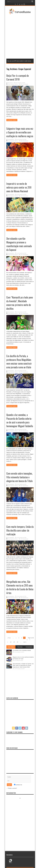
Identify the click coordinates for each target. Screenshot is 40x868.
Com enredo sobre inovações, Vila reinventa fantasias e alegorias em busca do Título (19, 477)
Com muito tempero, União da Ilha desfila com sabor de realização (20, 530)
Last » (25, 642)
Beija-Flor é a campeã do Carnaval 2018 (18, 77)
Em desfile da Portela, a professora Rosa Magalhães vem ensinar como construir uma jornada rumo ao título (19, 362)
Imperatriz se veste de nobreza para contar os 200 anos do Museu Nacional (19, 187)
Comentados (29, 647)
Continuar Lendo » (12, 120)
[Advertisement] (20, 36)
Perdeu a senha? (12, 788)
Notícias (16, 84)
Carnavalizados (11, 140)
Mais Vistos (11, 647)
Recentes (20, 647)
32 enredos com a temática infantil (22, 650)
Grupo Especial (11, 84)
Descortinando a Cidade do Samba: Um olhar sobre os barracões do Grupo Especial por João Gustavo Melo (23, 665)
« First (9, 638)
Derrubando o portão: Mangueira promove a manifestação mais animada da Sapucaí (19, 244)
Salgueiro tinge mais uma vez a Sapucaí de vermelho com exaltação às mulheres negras (20, 132)
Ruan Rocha (10, 83)
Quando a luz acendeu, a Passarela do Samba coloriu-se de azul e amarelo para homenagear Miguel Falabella (20, 420)
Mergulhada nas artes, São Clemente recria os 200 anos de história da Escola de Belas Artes (20, 587)
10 (11, 642)
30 (17, 642)
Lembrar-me (18, 785)
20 (14, 642)
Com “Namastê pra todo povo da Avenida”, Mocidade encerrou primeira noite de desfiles (20, 303)
